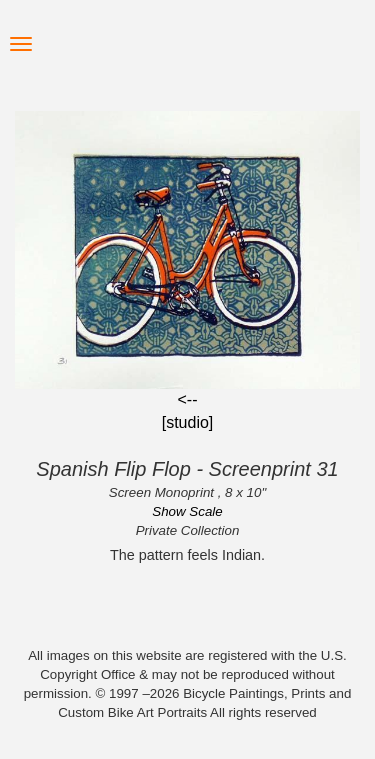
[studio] (188, 422)
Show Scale (187, 511)
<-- (188, 399)
